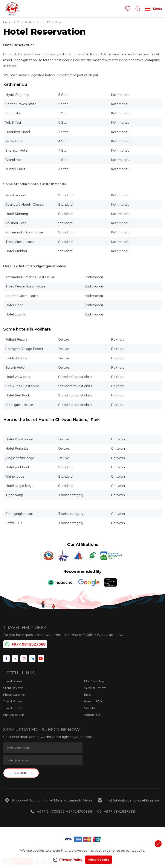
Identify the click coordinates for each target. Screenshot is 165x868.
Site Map (90, 708)
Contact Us (92, 715)
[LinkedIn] (32, 658)
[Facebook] (6, 658)
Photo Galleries (14, 695)
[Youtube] (41, 658)
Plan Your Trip (94, 681)
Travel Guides (26, 22)
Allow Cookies (99, 860)
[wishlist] (127, 9)
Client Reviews (13, 688)
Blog (87, 695)
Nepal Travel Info (51, 22)
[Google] (89, 582)
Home (7, 22)
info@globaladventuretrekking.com (132, 800)
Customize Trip (14, 715)
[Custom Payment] (82, 839)
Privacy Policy (68, 860)
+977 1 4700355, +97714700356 (65, 811)
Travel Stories (13, 708)
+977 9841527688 (25, 644)
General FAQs (94, 701)
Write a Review (95, 688)
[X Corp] (15, 658)
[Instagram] (24, 658)
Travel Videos (13, 701)
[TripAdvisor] (61, 582)
